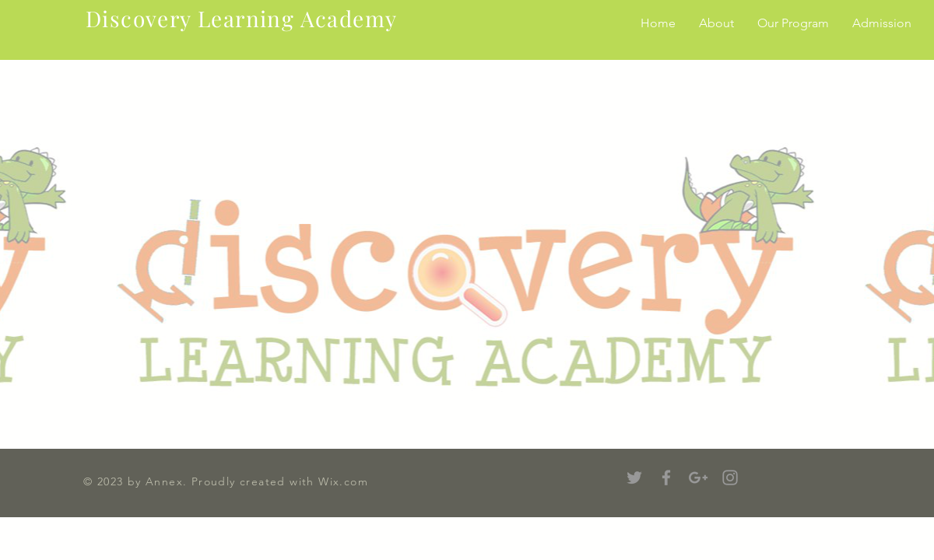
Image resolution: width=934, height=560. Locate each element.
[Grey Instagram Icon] (730, 478)
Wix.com (343, 481)
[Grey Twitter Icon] (634, 478)
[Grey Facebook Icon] (666, 478)
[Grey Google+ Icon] (698, 478)
